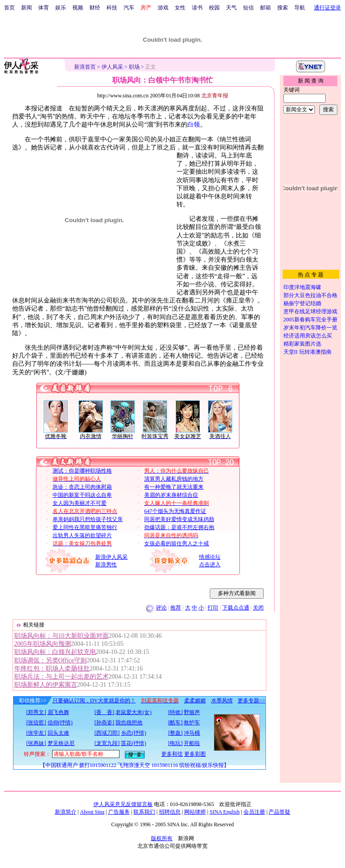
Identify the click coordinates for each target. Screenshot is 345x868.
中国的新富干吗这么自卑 (82, 495)
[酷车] (175, 723)
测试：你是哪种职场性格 (82, 471)
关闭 (258, 608)
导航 (300, 8)
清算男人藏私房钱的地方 (174, 479)
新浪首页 (85, 67)
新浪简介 (66, 812)
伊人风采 (112, 67)
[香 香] (104, 712)
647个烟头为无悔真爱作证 (175, 511)
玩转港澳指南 (315, 352)
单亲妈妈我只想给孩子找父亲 (88, 519)
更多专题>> (252, 701)
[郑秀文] (36, 712)
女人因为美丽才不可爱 (80, 503)
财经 (95, 8)
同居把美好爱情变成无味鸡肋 (179, 519)
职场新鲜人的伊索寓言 (46, 685)
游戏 (163, 8)
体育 (44, 8)
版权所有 (162, 838)
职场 (134, 67)
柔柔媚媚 (195, 701)
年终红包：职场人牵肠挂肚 (52, 669)
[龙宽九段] (107, 743)
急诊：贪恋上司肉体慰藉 (82, 487)
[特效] (175, 712)
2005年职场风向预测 (43, 644)
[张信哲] (36, 723)
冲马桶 (192, 733)
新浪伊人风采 (111, 557)
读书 (197, 8)
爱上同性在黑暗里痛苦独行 (85, 527)
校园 (214, 8)
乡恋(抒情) (133, 733)
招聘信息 (170, 812)
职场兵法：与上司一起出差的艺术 (62, 677)
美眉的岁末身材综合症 (171, 495)
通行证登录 (327, 8)
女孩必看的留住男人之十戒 (177, 544)
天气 (231, 8)
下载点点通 (236, 608)
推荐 (176, 608)
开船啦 (192, 743)
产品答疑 (279, 812)
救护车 (192, 723)
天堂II (291, 352)
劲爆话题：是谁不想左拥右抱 (179, 527)
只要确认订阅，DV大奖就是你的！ (94, 701)
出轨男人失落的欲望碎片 (82, 535)
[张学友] (36, 733)
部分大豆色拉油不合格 (310, 295)
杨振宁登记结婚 (302, 303)
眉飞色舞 (58, 712)
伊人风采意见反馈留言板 (123, 804)
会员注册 (254, 812)
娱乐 (61, 8)
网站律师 (195, 812)
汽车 (129, 8)
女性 (180, 8)
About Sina (92, 812)
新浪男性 (106, 565)
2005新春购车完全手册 (310, 320)
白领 (194, 125)
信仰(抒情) (60, 723)
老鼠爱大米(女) (133, 712)
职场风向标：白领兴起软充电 (55, 652)
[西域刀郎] (107, 733)
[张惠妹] (36, 743)
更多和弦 (172, 754)
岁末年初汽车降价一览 (310, 328)
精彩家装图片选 (302, 344)
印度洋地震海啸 (302, 287)
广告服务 (119, 812)
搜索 (283, 8)
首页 (9, 8)
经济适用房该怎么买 (308, 336)
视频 (78, 8)
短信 (248, 8)
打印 (213, 608)
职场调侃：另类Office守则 (51, 660)
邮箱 (265, 8)
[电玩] (175, 743)
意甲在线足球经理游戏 (310, 311)
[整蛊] (175, 733)
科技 (112, 8)
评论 (161, 608)
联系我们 (144, 812)
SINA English (224, 812)
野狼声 (192, 712)
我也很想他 (129, 723)
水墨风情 (222, 701)
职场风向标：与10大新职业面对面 (62, 636)
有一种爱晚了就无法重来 (174, 487)
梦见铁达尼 (61, 743)
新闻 (27, 8)
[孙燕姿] (104, 723)
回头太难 (58, 733)
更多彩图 (195, 754)
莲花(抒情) (133, 743)
